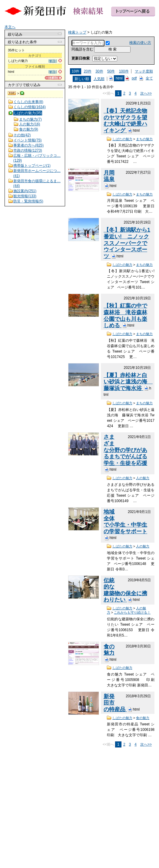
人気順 (99, 79)
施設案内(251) (25, 191)
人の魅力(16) (30, 124)
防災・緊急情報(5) (28, 201)
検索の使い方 (140, 43)
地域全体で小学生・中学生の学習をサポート (125, 522)
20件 (88, 71)
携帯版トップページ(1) (32, 166)
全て (149, 78)
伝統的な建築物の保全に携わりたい (125, 590)
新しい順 (82, 79)
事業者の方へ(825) (28, 145)
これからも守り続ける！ (132, 612)
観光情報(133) (25, 196)
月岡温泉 (109, 176)
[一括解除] (53, 78)
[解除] (53, 61)
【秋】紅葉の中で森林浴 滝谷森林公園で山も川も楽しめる (125, 316)
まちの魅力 (144, 139)
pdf (134, 78)
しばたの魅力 (122, 139)
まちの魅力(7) (30, 119)
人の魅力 (143, 478)
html (119, 78)
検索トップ (12, 93)
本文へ (10, 27)
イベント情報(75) (27, 140)
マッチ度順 (144, 71)
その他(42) (22, 135)
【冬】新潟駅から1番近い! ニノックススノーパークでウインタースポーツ (127, 243)
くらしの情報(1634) (30, 107)
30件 (99, 71)
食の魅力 (109, 650)
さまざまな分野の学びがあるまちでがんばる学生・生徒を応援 (125, 450)
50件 (111, 71)
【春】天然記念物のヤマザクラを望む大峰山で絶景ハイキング (125, 121)
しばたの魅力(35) (28, 113)
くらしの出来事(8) (28, 102)
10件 (76, 71)
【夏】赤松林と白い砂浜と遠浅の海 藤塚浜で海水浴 (128, 382)
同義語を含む (82, 49)
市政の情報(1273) (28, 150)
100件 (124, 71)
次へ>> (146, 93)
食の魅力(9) (29, 129)
